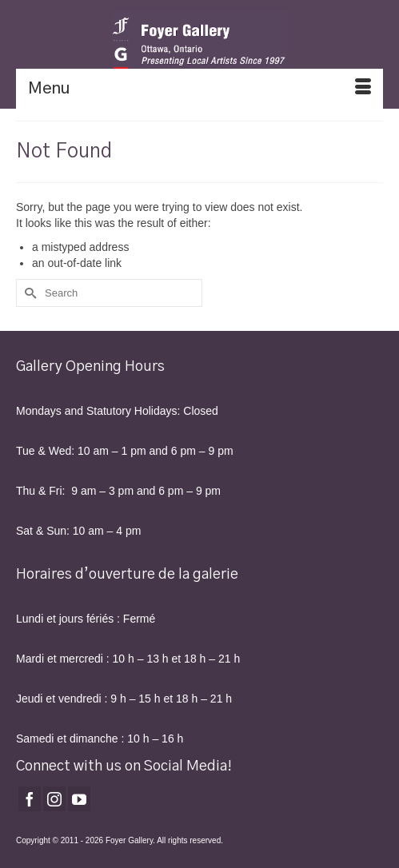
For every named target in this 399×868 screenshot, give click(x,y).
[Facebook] (30, 799)
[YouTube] (79, 799)
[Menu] (199, 89)
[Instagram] (54, 799)
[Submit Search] (28, 293)
